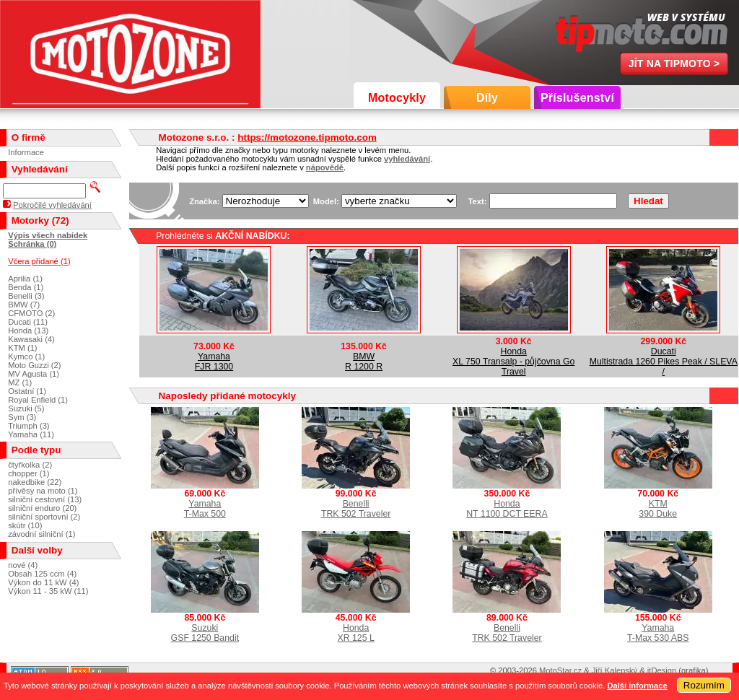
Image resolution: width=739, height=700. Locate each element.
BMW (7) (24, 305)
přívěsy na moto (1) (43, 491)
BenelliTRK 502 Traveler (356, 509)
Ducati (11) (28, 322)
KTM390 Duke (658, 509)
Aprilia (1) (25, 279)
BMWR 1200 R (364, 362)
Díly (487, 98)
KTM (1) (22, 348)
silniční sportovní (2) (44, 517)
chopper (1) (29, 473)
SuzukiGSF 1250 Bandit (205, 633)
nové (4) (23, 565)
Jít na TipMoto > (674, 64)
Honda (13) (28, 331)
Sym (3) (22, 417)
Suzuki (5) (26, 408)
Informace (26, 152)
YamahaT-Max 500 (205, 509)
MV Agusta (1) (34, 374)
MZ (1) (20, 382)
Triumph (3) (29, 426)
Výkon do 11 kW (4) (43, 582)
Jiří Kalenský (615, 670)
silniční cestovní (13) (45, 499)
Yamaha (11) (31, 434)
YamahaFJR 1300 (214, 362)
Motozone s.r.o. (130, 54)
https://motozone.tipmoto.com (307, 137)
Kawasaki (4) (31, 339)
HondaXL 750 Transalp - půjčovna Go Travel (513, 362)
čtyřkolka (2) (30, 465)
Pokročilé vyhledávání (52, 205)
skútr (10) (25, 525)
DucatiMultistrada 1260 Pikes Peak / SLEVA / (664, 362)
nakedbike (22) (35, 482)
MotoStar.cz (560, 670)
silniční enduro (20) (42, 508)
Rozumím (704, 685)
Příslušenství (577, 98)
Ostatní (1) (27, 391)
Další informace (637, 686)
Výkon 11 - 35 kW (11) (48, 591)
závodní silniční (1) (41, 534)
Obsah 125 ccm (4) (42, 574)
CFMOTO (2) (31, 313)
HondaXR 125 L (355, 633)
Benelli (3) (26, 296)
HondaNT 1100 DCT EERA (507, 509)
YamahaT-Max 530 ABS (658, 633)
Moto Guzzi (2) (34, 365)
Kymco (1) (26, 356)
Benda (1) (26, 287)
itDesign (662, 670)
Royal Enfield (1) (38, 400)
